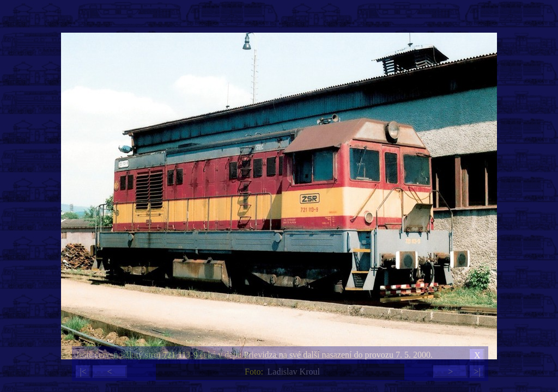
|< (83, 372)
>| (477, 372)
